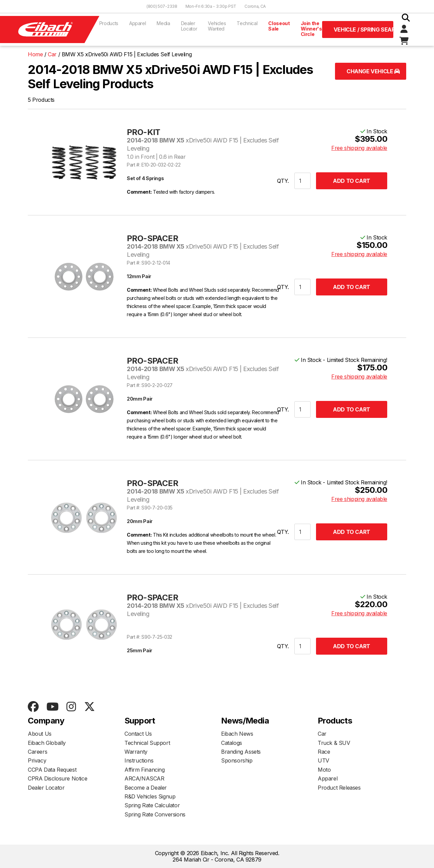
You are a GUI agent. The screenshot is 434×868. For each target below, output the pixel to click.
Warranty (136, 752)
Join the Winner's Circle (311, 29)
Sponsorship (237, 760)
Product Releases (339, 788)
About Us (40, 734)
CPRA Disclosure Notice (57, 778)
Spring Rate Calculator (152, 805)
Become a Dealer (146, 788)
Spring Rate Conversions (155, 814)
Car (322, 734)
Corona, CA (255, 6)
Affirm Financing (145, 770)
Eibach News (237, 734)
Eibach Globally (47, 743)
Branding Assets (241, 752)
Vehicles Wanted (217, 26)
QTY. (283, 181)
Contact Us (138, 734)
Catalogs (232, 743)
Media (163, 23)
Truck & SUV (334, 743)
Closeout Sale (279, 26)
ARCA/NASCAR (144, 778)
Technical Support (147, 743)
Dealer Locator (189, 26)
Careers (37, 752)
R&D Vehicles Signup (150, 796)
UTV (323, 760)
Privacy (37, 760)
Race (324, 752)
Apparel (138, 23)
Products (109, 23)
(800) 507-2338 (162, 6)
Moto (324, 770)
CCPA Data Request (52, 770)
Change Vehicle (373, 71)
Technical (247, 23)
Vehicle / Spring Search (363, 30)
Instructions (139, 760)
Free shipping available (359, 148)
